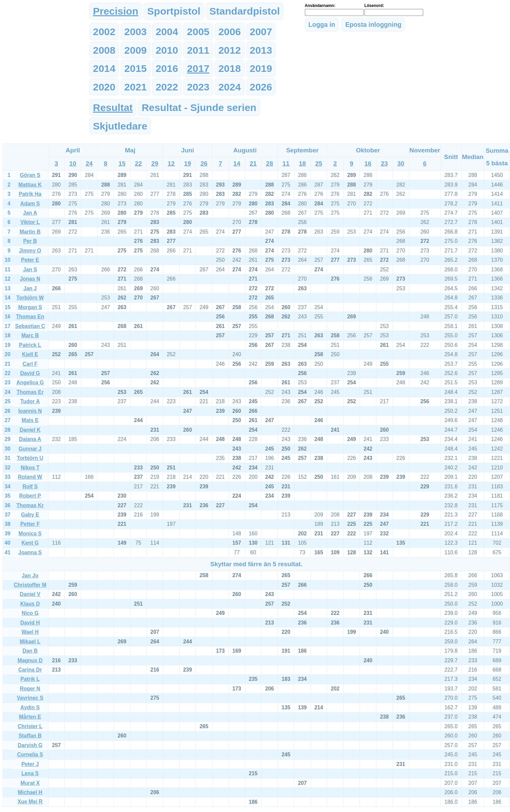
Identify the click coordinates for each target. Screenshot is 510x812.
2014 (104, 68)
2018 (230, 68)
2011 (198, 50)
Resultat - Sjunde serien (199, 107)
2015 (136, 68)
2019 (261, 68)
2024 (230, 87)
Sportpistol (174, 11)
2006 (230, 31)
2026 (261, 87)
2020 (104, 87)
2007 (261, 31)
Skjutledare (120, 126)
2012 (230, 50)
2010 (167, 50)
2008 (104, 50)
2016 (167, 68)
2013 (261, 50)
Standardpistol (245, 11)
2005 (198, 31)
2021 (136, 87)
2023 (198, 87)
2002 (104, 31)
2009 (136, 50)
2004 (167, 31)
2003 (136, 31)
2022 (167, 87)
